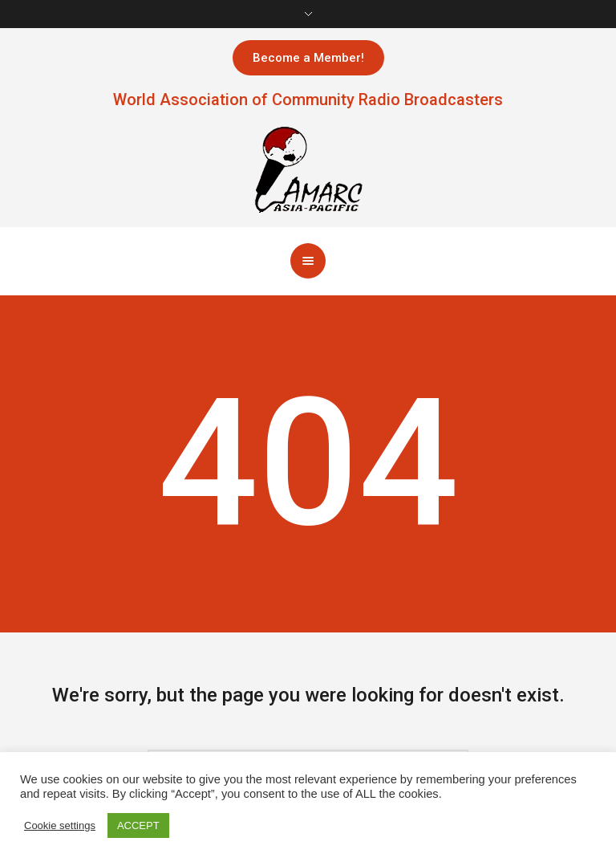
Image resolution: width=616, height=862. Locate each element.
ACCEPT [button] (138, 825)
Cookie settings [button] (60, 825)
